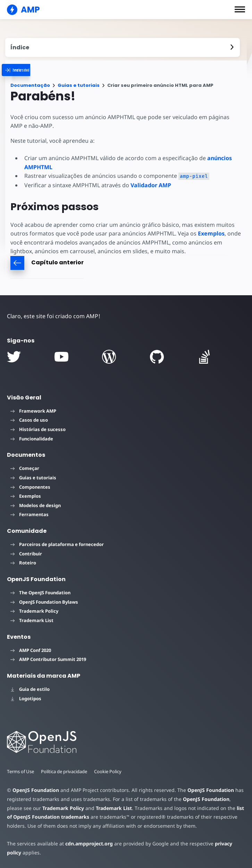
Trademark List (32, 620)
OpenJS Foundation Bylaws (44, 602)
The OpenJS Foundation (40, 593)
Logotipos (26, 698)
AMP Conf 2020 (31, 650)
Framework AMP (33, 411)
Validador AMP (149, 185)
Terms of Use (21, 771)
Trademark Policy (34, 611)
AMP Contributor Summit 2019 (48, 659)
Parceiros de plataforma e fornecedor (57, 544)
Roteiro (23, 563)
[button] (240, 9)
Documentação (30, 85)
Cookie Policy (110, 771)
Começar (25, 468)
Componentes (30, 487)
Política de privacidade (65, 771)
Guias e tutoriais (79, 85)
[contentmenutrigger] (123, 47)
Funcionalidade (32, 439)
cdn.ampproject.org (87, 844)
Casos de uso (29, 420)
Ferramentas (30, 514)
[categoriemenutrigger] (35, 70)
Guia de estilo (30, 689)
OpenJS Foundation (35, 790)
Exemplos (208, 233)
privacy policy (226, 844)
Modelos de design (36, 505)
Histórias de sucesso (38, 429)
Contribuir (26, 554)
